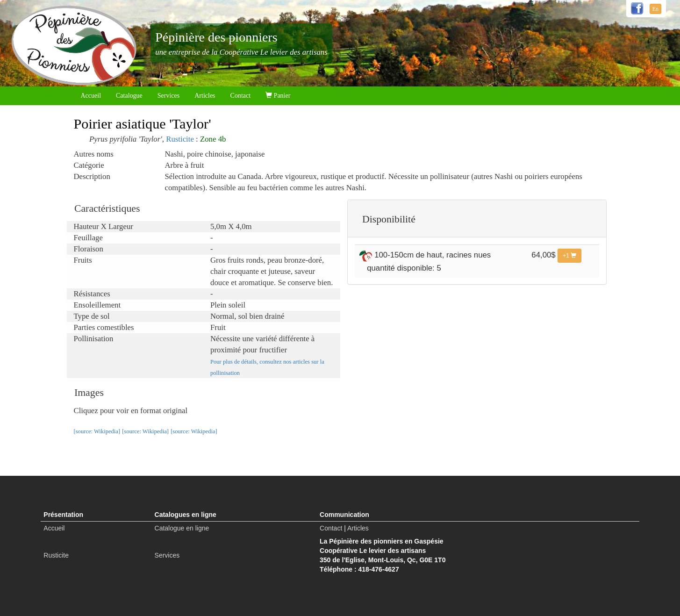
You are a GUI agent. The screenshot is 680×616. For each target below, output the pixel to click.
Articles (205, 96)
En (655, 9)
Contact (241, 96)
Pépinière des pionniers (216, 37)
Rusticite (180, 139)
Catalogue (129, 96)
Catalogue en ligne (182, 528)
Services (168, 96)
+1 (569, 256)
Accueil (91, 96)
